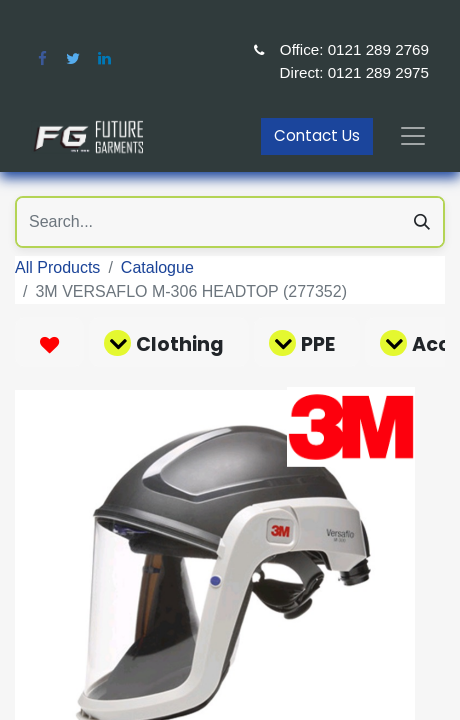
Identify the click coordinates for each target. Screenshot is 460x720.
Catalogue (157, 267)
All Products (57, 267)
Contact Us (317, 135)
